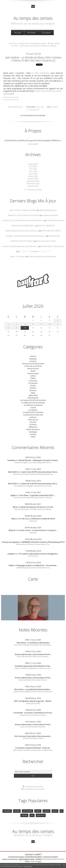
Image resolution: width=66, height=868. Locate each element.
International (33, 398)
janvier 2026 (33, 179)
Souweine (11, 460)
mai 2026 (33, 169)
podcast (33, 417)
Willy (13, 519)
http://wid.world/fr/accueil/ (48, 91)
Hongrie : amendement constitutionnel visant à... (26, 236)
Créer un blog (29, 854)
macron (38, 811)
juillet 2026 (33, 164)
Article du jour (33, 368)
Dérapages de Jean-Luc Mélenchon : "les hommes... (37, 565)
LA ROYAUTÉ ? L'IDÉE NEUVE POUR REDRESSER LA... (22, 220)
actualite (17, 811)
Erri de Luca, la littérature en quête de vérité (37, 519)
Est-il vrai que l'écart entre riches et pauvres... (33, 736)
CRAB (11, 565)
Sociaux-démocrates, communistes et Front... (33, 654)
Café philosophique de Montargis (42, 257)
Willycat (12, 530)
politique (46, 811)
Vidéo (33, 437)
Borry (15, 507)
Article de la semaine (33, 366)
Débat (33, 378)
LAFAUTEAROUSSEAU (56, 220)
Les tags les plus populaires (50, 857)
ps (62, 811)
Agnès (13, 495)
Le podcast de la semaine (33, 412)
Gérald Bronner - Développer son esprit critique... (39, 460)
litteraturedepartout (48, 210)
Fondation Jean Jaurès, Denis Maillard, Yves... (33, 666)
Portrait (33, 422)
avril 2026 (33, 171)
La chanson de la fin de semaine (33, 400)
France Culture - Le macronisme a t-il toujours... (38, 530)
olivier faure (41, 815)
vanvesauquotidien (50, 215)
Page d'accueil (55, 43)
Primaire (33, 424)
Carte (33, 579)
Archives (31, 32)
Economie (33, 381)
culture (33, 376)
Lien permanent (16, 107)
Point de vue (33, 420)
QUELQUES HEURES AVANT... (23, 226)
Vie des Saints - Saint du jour (53, 246)
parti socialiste (27, 811)
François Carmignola (10, 542)
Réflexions (33, 427)
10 (49, 324)
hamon (55, 811)
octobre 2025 (33, 186)
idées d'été (33, 395)
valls (32, 815)
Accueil (18, 32)
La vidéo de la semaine (33, 405)
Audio (33, 371)
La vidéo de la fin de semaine (33, 403)
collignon (11, 554)
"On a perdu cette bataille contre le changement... (39, 554)
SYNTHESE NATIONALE (51, 231)
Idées (33, 393)
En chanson (33, 383)
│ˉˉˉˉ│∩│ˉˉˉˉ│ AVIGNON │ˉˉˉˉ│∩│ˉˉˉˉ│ (35, 251)
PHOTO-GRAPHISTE (47, 226)
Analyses (40, 107)
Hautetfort (38, 854)
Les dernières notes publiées (34, 857)
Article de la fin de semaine (33, 364)
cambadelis (7, 811)
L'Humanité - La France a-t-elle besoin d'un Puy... (33, 713)
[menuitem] (18, 33)
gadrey (55, 107)
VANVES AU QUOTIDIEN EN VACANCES (23, 215)
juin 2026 (33, 166)
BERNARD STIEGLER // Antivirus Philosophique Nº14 (43, 542)
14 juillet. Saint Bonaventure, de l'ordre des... (20, 246)
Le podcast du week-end (33, 415)
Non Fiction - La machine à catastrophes (33, 643)
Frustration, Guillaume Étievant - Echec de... (33, 748)
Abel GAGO (12, 472)
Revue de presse (33, 429)
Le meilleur (33, 410)
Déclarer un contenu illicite (10, 859)
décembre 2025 (33, 181)
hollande (24, 815)
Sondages (33, 432)
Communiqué (33, 373)
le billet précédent (40, 73)
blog (39, 861)
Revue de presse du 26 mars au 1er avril (37, 507)
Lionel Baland (54, 236)
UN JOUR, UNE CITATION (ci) (22, 241)
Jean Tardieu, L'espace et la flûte (23, 210)
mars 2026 (33, 174)
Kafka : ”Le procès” (18, 257)
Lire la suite (33, 144)
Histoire (33, 388)
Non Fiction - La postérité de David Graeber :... (33, 689)
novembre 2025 (33, 184)
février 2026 (33, 176)
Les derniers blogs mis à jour (16, 857)
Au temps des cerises (33, 18)
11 (58, 324)
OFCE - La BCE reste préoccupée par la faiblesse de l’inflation (35, 46)
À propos (46, 32)
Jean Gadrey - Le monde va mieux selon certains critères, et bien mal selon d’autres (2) (33, 59)
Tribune (33, 434)
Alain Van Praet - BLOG (46, 241)
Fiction (33, 386)
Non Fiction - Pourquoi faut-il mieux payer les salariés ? (28, 43)
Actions (33, 356)
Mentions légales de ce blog (27, 859)
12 (8, 328)
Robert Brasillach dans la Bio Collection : (22, 231)
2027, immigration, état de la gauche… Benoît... (33, 701)
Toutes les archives (34, 190)
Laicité (33, 407)
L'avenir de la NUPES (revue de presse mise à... (39, 472)
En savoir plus (28, 866)
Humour (33, 390)
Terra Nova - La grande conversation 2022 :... (37, 495)
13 (17, 328)
